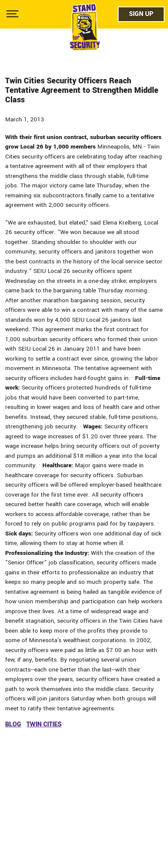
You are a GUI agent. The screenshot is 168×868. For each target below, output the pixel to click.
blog (13, 725)
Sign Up (141, 14)
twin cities (44, 725)
